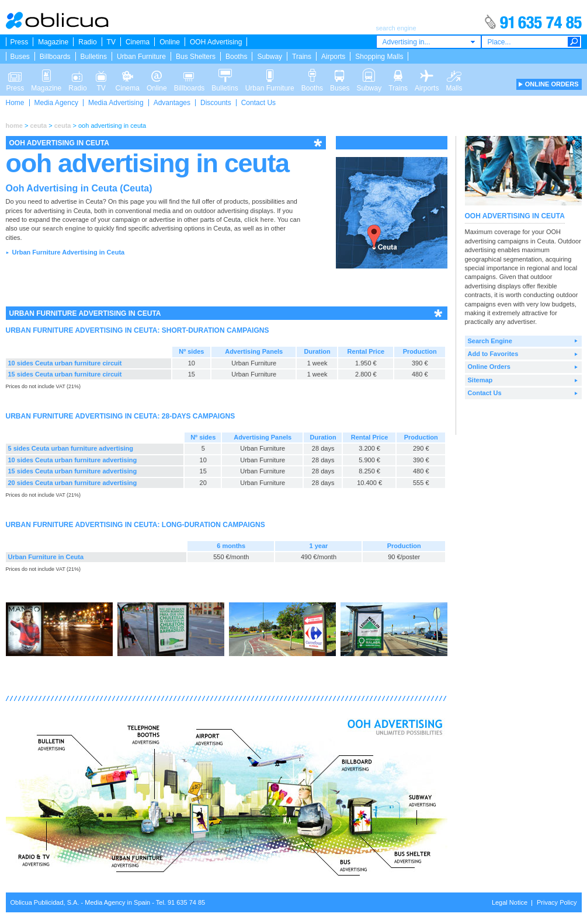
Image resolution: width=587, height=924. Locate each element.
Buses (20, 57)
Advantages (172, 103)
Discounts (216, 103)
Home (15, 103)
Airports (333, 57)
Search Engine (490, 341)
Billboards (55, 57)
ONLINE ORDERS (552, 84)
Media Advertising (116, 103)
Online (170, 42)
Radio (87, 42)
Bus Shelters (196, 57)
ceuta (38, 125)
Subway (270, 57)
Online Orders (489, 367)
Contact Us (258, 103)
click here (259, 219)
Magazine (53, 42)
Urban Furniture (141, 57)
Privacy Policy (557, 902)
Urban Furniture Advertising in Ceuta (68, 252)
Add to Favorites (493, 354)
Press (20, 42)
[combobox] (429, 42)
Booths (236, 57)
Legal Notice (510, 902)
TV (111, 42)
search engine (64, 228)
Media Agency (56, 103)
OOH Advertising (216, 42)
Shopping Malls (379, 57)
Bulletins (94, 57)
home (14, 125)
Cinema (138, 42)
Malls (454, 75)
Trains (302, 57)
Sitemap (480, 380)
